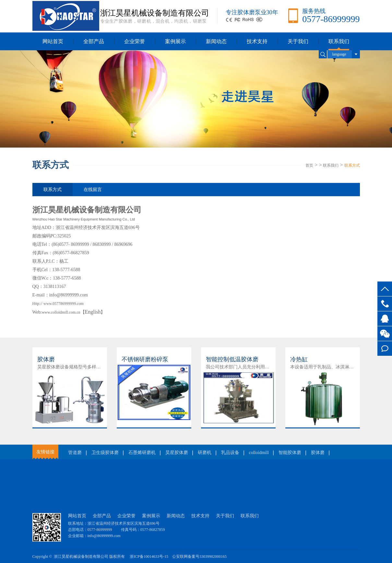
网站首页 (53, 41)
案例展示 (175, 41)
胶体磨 (318, 453)
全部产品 (94, 41)
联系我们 (339, 41)
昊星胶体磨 (177, 453)
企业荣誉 (135, 41)
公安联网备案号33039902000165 (199, 557)
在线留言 (385, 348)
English (93, 312)
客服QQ (385, 319)
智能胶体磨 (290, 453)
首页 (309, 165)
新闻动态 (216, 41)
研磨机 (205, 453)
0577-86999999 (385, 304)
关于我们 (298, 41)
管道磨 (75, 453)
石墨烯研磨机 (142, 453)
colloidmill (259, 453)
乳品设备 (230, 453)
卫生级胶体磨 (105, 453)
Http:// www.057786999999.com (58, 304)
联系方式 (352, 165)
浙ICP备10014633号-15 (149, 557)
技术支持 (257, 41)
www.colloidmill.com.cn (61, 312)
